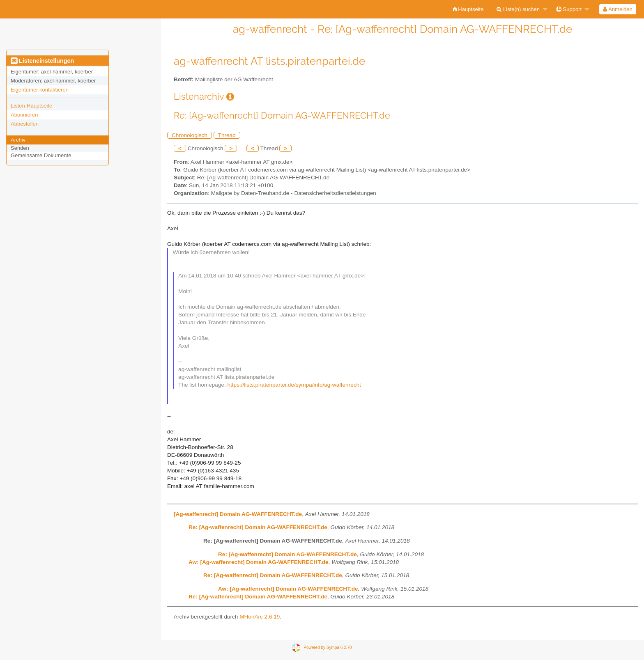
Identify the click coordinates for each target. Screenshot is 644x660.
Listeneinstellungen (42, 61)
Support (569, 9)
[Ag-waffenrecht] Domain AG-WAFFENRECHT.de (238, 514)
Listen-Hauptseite (31, 106)
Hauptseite (468, 9)
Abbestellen (25, 124)
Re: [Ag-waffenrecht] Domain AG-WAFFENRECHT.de (258, 527)
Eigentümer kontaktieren (40, 90)
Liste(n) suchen (518, 9)
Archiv (18, 140)
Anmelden (618, 9)
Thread (227, 135)
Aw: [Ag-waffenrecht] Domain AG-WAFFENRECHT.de (259, 562)
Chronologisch (190, 135)
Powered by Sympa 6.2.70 (328, 647)
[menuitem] (468, 9)
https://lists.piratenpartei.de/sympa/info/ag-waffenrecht (294, 385)
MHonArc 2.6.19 (260, 617)
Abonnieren (24, 115)
